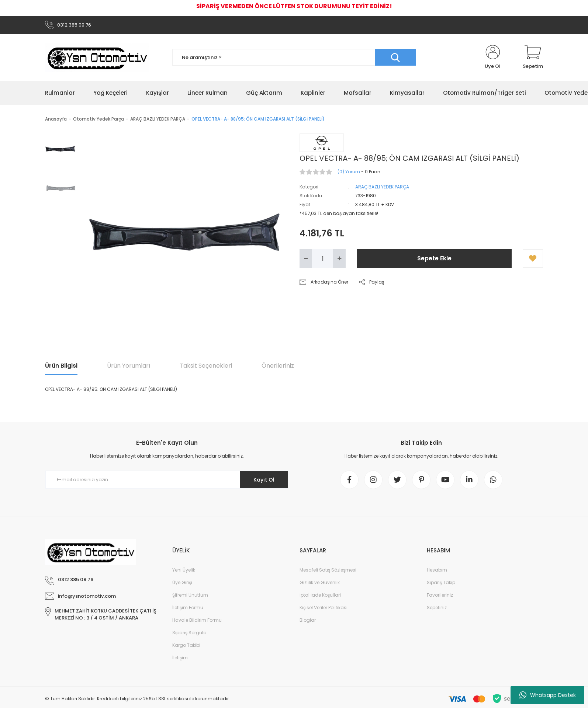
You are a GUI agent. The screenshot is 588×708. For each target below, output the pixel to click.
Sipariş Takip (441, 582)
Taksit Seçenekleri (206, 366)
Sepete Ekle (434, 258)
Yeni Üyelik (184, 570)
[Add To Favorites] (533, 258)
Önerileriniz (278, 366)
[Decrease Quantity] (306, 258)
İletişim (180, 658)
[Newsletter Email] (167, 480)
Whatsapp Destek (548, 695)
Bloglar (308, 620)
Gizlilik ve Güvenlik (320, 582)
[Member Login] (493, 58)
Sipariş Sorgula (189, 633)
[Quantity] (323, 258)
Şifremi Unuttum (190, 595)
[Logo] (97, 58)
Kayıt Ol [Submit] (264, 480)
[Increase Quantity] (339, 258)
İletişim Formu (188, 608)
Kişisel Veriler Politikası (324, 608)
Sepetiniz (437, 608)
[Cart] (533, 58)
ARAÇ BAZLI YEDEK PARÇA (382, 187)
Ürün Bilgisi (61, 366)
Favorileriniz (440, 595)
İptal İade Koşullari (320, 595)
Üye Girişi (182, 582)
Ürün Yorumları (129, 366)
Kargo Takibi (186, 645)
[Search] (294, 57)
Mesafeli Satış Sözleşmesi (328, 570)
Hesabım (437, 570)
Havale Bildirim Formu (197, 620)
